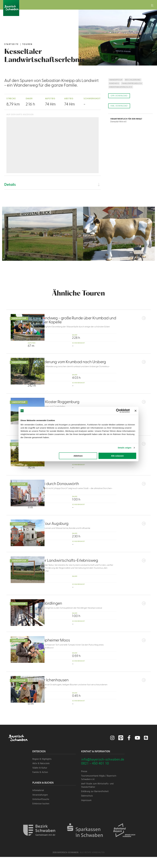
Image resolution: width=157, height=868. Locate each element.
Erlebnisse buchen (41, 814)
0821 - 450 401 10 (95, 774)
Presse (84, 782)
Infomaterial (38, 801)
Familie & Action (40, 783)
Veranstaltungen (40, 806)
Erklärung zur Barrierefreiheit (95, 802)
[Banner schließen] (136, 411)
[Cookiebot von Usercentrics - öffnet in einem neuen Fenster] (118, 411)
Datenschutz (87, 807)
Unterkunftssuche (41, 810)
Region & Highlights (42, 770)
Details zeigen (125, 448)
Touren (27, 44)
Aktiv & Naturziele (41, 774)
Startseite (11, 44)
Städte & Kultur (40, 779)
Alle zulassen (117, 456)
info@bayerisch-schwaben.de (103, 770)
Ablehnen (78, 456)
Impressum (86, 811)
